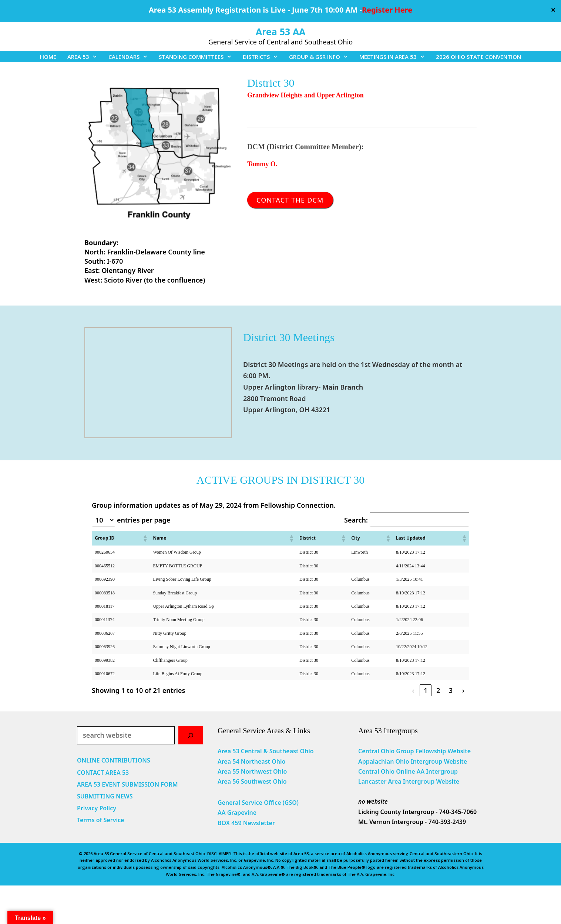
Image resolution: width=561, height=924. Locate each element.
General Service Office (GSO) (258, 803)
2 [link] (438, 690)
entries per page (144, 520)
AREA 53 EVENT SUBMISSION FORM (127, 784)
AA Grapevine (237, 813)
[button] (145, 538)
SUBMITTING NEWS (105, 796)
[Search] (191, 735)
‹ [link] (413, 690)
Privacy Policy (97, 808)
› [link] (463, 690)
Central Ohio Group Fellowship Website (414, 751)
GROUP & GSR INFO (321, 57)
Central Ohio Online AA (392, 771)
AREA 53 (85, 57)
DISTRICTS (263, 57)
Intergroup (442, 771)
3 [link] (451, 690)
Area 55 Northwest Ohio (252, 771)
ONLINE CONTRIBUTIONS (114, 760)
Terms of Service (100, 820)
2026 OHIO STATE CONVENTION (478, 57)
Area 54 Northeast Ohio (251, 761)
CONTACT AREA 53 (103, 773)
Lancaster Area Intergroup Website (409, 781)
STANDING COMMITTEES (198, 57)
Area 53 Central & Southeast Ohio (266, 751)
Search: (356, 520)
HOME (48, 57)
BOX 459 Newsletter (246, 823)
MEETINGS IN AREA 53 (395, 57)
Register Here (387, 10)
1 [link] (426, 690)
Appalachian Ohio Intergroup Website (413, 761)
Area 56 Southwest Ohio (252, 781)
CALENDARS (131, 57)
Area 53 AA (280, 31)
